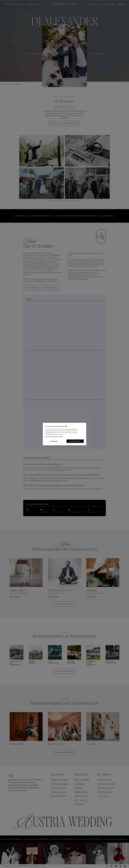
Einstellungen (54, 441)
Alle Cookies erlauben (75, 441)
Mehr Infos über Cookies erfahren (54, 436)
